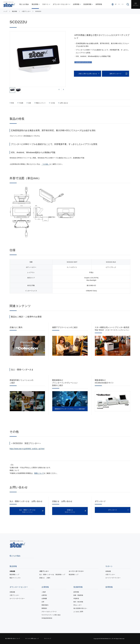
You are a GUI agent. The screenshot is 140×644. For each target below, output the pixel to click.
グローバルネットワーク (49, 612)
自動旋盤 (12, 571)
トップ (5, 11)
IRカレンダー (78, 605)
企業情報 (77, 4)
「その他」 (46, 164)
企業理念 (44, 595)
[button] (59, 90)
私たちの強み (24, 4)
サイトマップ (48, 638)
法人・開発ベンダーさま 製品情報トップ (52, 575)
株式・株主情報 (78, 602)
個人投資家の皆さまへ (80, 608)
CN (122, 4)
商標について (39, 473)
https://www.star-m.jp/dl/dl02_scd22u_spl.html (27, 449)
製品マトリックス (15, 578)
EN (119, 4)
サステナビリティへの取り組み (51, 615)
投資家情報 (88, 4)
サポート (46, 4)
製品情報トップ (14, 575)
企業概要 (44, 599)
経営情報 (76, 592)
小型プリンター (26, 11)
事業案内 (44, 608)
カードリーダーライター (76, 571)
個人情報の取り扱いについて (13, 638)
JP (116, 4)
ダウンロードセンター (61, 4)
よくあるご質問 (78, 612)
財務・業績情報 (78, 595)
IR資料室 (76, 599)
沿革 (43, 602)
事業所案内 (45, 605)
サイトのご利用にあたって (32, 638)
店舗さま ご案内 (45, 578)
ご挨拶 (44, 592)
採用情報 (99, 4)
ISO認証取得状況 (47, 618)
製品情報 (36, 4)
